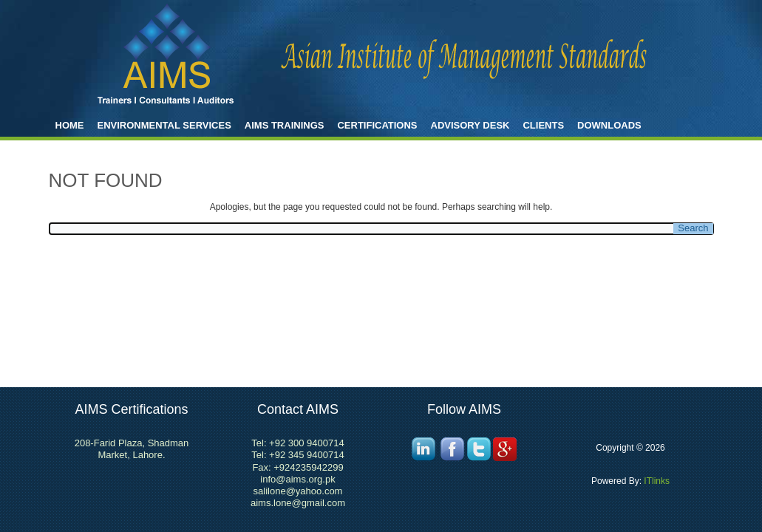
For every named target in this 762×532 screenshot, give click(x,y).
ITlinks (656, 481)
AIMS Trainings (285, 125)
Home (70, 125)
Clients (543, 125)
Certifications (377, 125)
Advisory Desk (470, 125)
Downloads (609, 125)
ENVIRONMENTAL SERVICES (164, 125)
